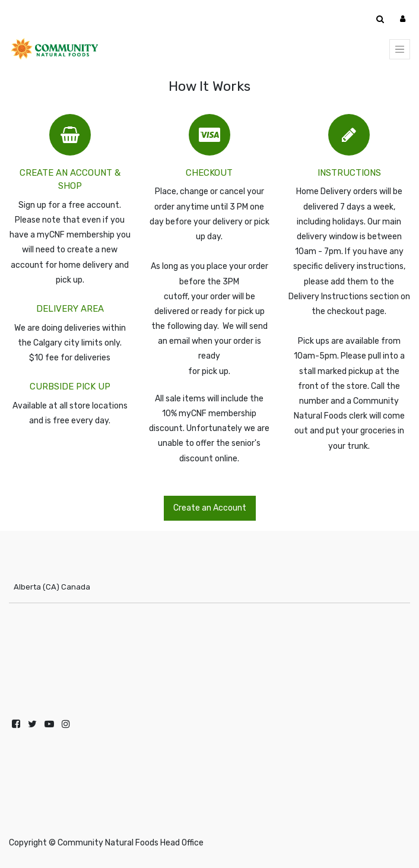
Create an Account (210, 508)
